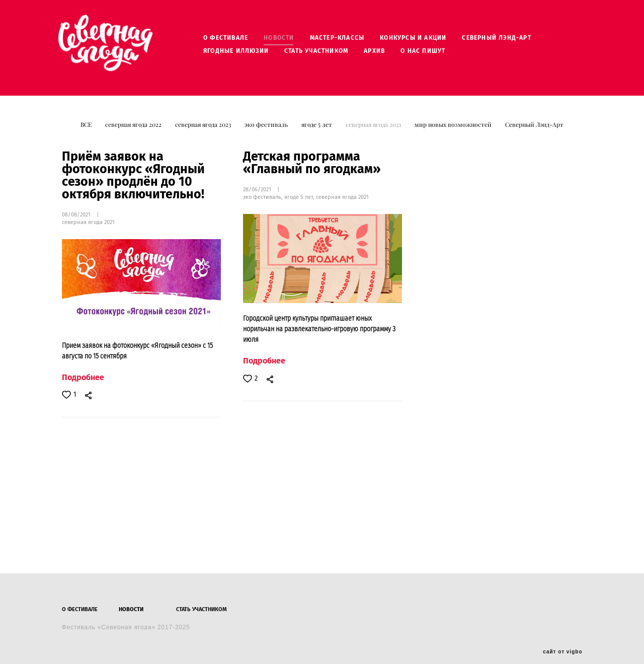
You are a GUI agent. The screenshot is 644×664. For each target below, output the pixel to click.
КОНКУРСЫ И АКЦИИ (428, 41)
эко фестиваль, (264, 205)
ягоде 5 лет (317, 132)
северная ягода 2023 (204, 132)
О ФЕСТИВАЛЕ (240, 41)
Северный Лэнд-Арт (534, 132)
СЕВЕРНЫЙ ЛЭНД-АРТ (511, 41)
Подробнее (83, 385)
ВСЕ (87, 132)
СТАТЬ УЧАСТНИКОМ (331, 54)
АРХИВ (389, 54)
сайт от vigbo (562, 640)
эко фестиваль (267, 132)
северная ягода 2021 (374, 132)
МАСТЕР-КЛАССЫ (351, 41)
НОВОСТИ (293, 41)
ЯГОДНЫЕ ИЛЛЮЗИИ (251, 54)
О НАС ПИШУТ (437, 54)
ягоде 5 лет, (300, 205)
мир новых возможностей (454, 132)
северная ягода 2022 (134, 132)
